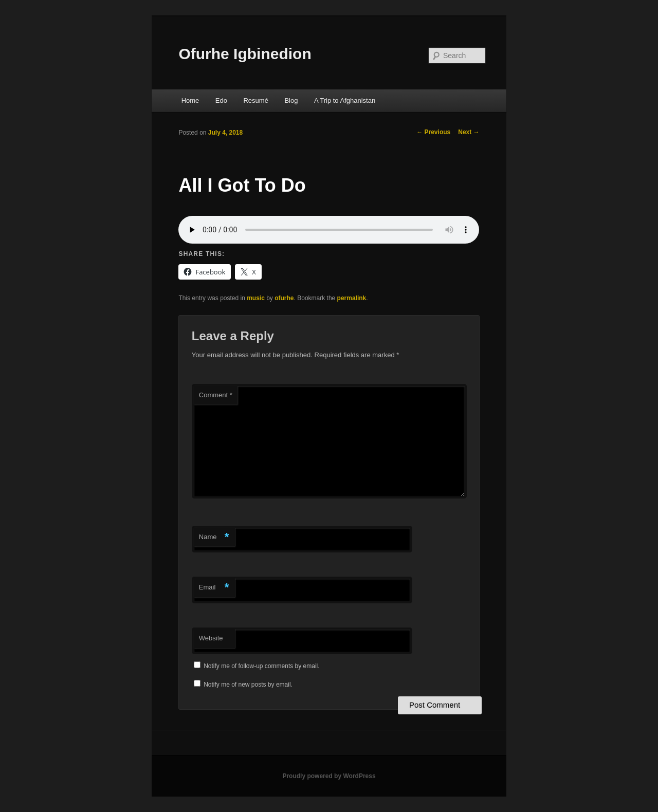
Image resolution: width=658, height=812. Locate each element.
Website (211, 638)
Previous (433, 132)
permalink (352, 298)
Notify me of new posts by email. (248, 685)
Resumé (255, 100)
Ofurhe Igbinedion (245, 54)
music (256, 298)
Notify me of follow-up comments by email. (261, 666)
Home (190, 100)
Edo (221, 100)
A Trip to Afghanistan (345, 100)
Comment (216, 395)
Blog (291, 100)
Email (214, 588)
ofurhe (284, 298)
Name (214, 537)
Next (469, 132)
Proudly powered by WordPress (329, 776)
